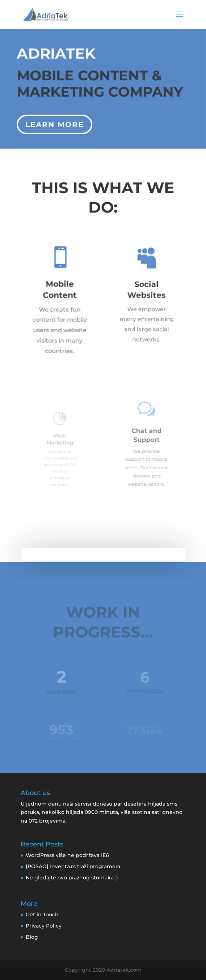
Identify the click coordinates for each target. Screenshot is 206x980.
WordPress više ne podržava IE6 (67, 855)
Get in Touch (42, 914)
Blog (32, 937)
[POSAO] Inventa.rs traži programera (73, 866)
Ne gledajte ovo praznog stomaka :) (72, 878)
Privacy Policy (44, 926)
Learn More (55, 123)
